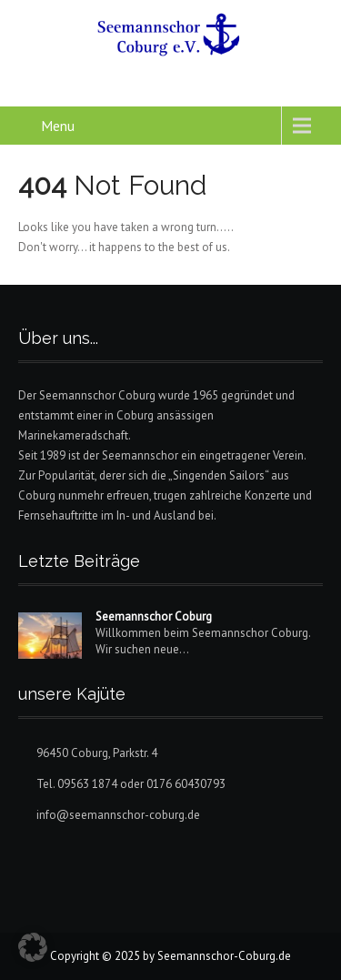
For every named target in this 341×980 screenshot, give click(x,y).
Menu (58, 126)
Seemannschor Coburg (154, 616)
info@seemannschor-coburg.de (118, 815)
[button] (33, 947)
